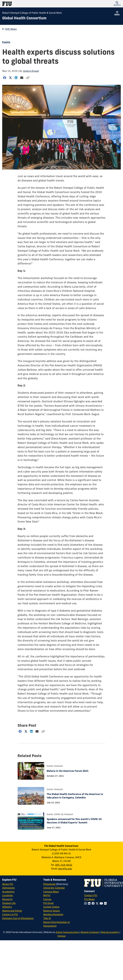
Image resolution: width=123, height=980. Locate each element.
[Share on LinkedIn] (16, 78)
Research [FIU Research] (7, 899)
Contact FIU (91, 895)
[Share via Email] (22, 78)
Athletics (7, 907)
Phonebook (49, 884)
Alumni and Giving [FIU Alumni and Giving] (12, 911)
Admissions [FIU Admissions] (8, 888)
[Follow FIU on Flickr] (106, 903)
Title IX (47, 918)
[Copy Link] (28, 78)
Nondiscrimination (53, 914)
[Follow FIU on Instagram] (86, 903)
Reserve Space (52, 911)
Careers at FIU (10, 914)
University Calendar (54, 888)
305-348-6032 (64, 865)
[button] (117, 4)
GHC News (9, 29)
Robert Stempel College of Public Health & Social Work (32, 13)
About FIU (8, 884)
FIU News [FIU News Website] (89, 899)
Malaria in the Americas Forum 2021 (68, 771)
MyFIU (47, 895)
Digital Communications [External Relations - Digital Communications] (67, 932)
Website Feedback (90, 932)
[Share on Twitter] (10, 78)
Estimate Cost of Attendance (18, 918)
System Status (51, 907)
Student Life (9, 903)
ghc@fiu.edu (65, 869)
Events (6, 42)
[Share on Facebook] (5, 78)
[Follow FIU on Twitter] (98, 903)
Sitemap (61, 936)
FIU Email (48, 903)
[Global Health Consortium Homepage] (24, 18)
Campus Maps (51, 892)
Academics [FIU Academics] (8, 892)
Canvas (47, 899)
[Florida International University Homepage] (32, 4)
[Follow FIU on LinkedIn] (90, 903)
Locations (8, 895)
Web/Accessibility (110, 932)
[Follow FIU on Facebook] (94, 903)
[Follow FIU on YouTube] (102, 903)
